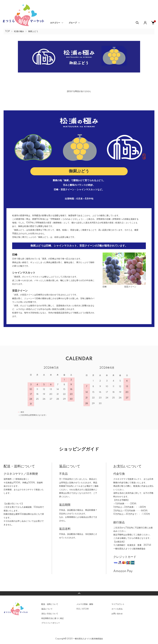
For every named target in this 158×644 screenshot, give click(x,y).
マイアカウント (118, 604)
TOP (7, 31)
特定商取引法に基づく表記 (53, 618)
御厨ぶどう (33, 31)
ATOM (85, 609)
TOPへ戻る (79, 593)
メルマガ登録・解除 (85, 604)
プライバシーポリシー (51, 623)
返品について (47, 609)
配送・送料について (50, 604)
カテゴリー (55, 23)
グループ (73, 23)
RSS (78, 609)
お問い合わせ (117, 614)
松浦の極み (19, 31)
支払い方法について (50, 614)
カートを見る (117, 609)
